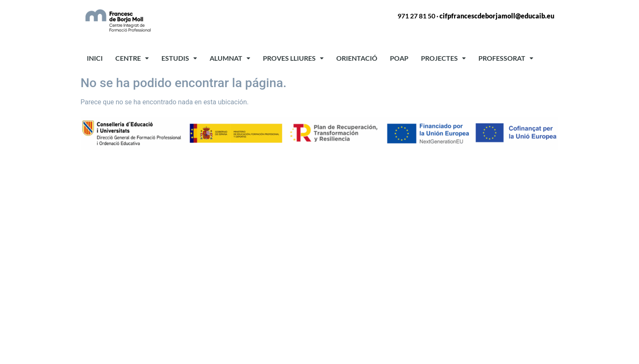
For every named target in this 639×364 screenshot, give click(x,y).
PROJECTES (443, 58)
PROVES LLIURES (293, 58)
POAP (399, 58)
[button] (132, 58)
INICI (95, 58)
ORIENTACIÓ (357, 58)
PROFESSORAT (506, 58)
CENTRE (132, 58)
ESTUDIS (179, 58)
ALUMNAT (230, 58)
